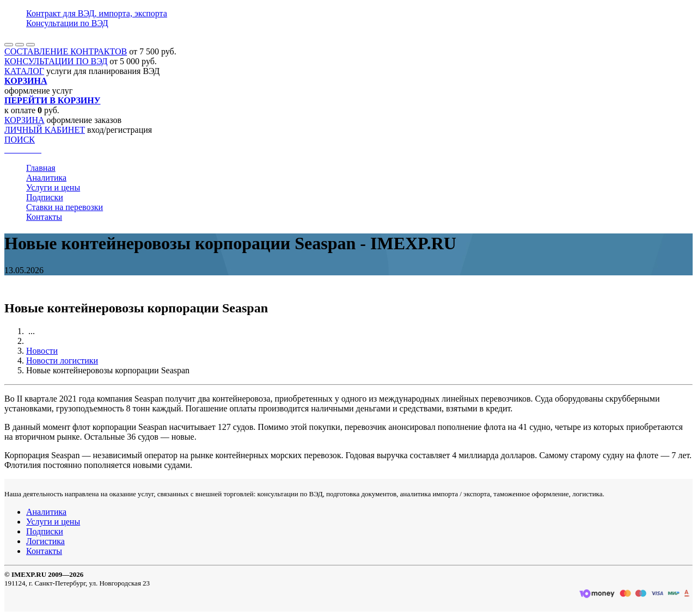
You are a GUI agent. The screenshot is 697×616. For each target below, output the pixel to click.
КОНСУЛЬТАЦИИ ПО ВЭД (56, 61)
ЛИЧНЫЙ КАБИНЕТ (45, 130)
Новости (42, 351)
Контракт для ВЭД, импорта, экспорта (97, 13)
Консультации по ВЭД (67, 23)
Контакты (44, 217)
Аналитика (46, 178)
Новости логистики (62, 361)
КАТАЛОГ (24, 71)
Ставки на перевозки (65, 207)
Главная (41, 168)
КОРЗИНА (25, 120)
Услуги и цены (53, 187)
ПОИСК (20, 140)
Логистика (45, 541)
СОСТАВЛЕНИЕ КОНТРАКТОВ (66, 51)
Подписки (45, 197)
